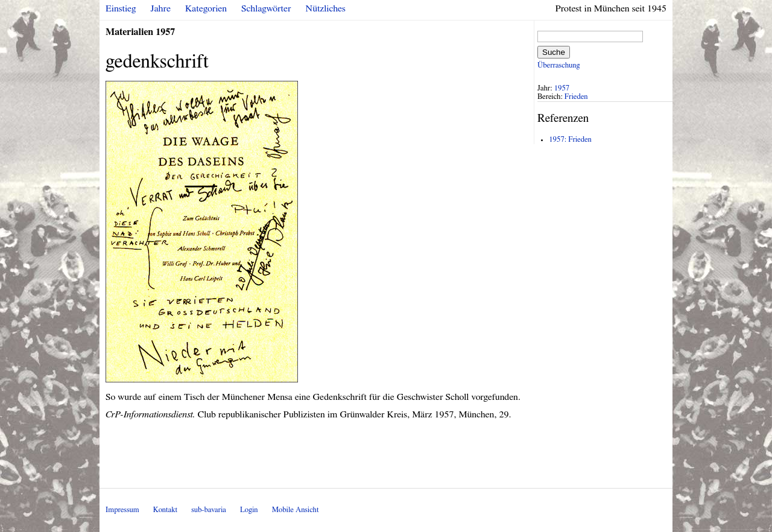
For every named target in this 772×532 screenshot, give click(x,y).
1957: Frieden (570, 140)
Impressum (122, 510)
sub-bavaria (208, 510)
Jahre (161, 8)
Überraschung (558, 65)
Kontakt (165, 510)
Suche (554, 52)
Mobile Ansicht (296, 510)
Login (249, 510)
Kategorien (206, 8)
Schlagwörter (266, 8)
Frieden (576, 97)
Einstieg (121, 8)
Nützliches (326, 8)
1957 (562, 88)
